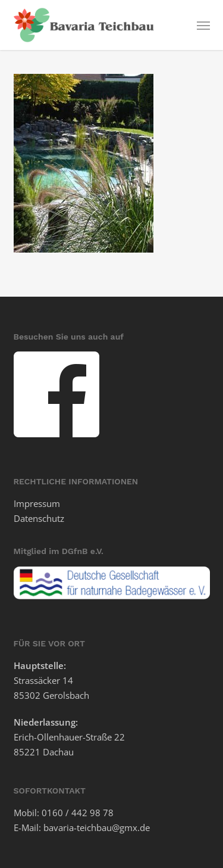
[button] (203, 25)
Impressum (37, 503)
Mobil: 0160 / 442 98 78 (64, 813)
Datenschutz (39, 518)
